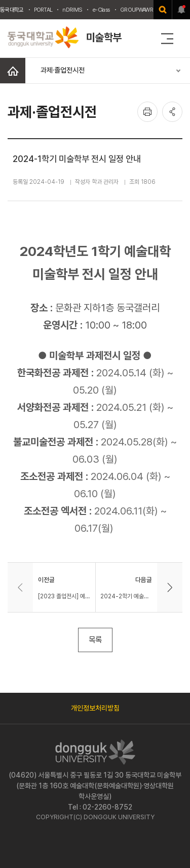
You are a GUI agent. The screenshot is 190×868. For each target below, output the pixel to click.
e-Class (101, 10)
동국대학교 (12, 10)
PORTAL (43, 10)
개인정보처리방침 (95, 708)
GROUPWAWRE (138, 10)
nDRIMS (72, 10)
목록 (95, 640)
